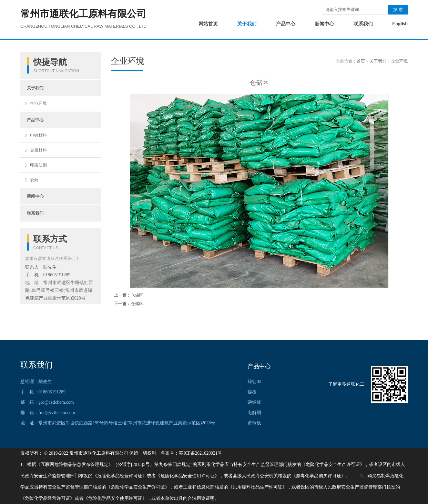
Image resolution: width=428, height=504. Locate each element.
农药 (34, 180)
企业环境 (38, 103)
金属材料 (38, 150)
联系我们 (363, 24)
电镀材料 (38, 135)
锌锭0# (254, 382)
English (400, 24)
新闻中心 (324, 24)
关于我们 (247, 24)
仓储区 (137, 295)
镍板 (252, 392)
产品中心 (286, 24)
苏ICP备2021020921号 (200, 453)
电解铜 (254, 413)
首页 (361, 61)
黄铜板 (254, 423)
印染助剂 (38, 165)
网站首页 (208, 24)
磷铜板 (254, 402)
